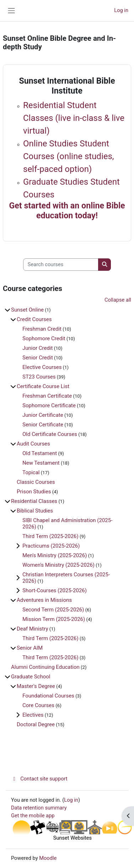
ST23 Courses (39, 377)
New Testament (41, 463)
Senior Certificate (43, 425)
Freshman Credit (42, 329)
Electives (33, 715)
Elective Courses (42, 367)
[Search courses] (61, 265)
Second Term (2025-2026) (53, 610)
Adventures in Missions (44, 600)
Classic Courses (36, 482)
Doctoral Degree (36, 724)
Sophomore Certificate (49, 405)
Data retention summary (39, 808)
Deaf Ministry (33, 629)
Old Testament (40, 453)
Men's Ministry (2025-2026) (55, 555)
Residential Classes (34, 501)
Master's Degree (36, 686)
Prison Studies (34, 492)
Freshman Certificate (47, 396)
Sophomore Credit (44, 338)
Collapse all (118, 300)
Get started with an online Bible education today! (67, 211)
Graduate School (31, 677)
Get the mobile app (33, 816)
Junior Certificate (43, 415)
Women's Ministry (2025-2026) (58, 565)
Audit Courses (33, 444)
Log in (121, 10)
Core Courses (38, 705)
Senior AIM (30, 648)
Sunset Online (27, 310)
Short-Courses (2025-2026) (55, 590)
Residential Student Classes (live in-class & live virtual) (74, 118)
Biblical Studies (35, 511)
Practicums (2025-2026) (51, 546)
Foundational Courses (48, 696)
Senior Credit (38, 358)
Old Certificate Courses (50, 434)
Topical (31, 472)
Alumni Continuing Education (45, 667)
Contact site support (39, 779)
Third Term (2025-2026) (50, 536)
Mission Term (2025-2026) (54, 619)
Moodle (48, 858)
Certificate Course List (43, 386)
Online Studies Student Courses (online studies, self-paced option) (69, 156)
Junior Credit (38, 348)
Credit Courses (34, 319)
